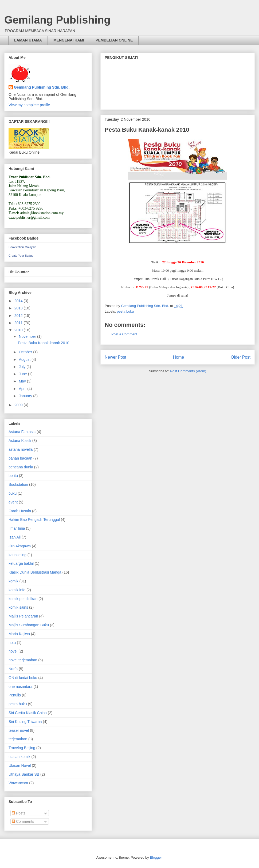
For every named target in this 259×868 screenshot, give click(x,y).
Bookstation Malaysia (22, 247)
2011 (19, 323)
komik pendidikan (23, 599)
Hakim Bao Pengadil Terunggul (34, 520)
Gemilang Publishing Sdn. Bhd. (42, 87)
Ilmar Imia (17, 528)
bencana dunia (21, 467)
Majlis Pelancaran (23, 616)
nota (12, 643)
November (28, 336)
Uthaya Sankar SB (24, 774)
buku (13, 493)
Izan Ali (15, 537)
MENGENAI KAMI (69, 40)
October (26, 352)
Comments (23, 821)
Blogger (156, 857)
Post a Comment (124, 334)
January (26, 396)
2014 (19, 301)
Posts (19, 813)
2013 (19, 308)
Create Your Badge (21, 256)
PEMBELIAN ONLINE (114, 40)
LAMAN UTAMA (28, 40)
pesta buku (125, 311)
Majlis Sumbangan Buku (29, 625)
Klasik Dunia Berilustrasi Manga (35, 572)
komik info (17, 590)
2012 (19, 316)
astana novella (21, 449)
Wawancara (18, 783)
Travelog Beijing (22, 748)
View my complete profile (29, 105)
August (25, 359)
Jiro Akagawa (20, 546)
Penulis (15, 695)
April (23, 389)
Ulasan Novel (20, 765)
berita (13, 476)
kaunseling (17, 555)
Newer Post (115, 357)
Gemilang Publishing (57, 20)
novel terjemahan (23, 660)
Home (179, 357)
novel (13, 651)
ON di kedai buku (23, 678)
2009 (19, 405)
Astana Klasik (20, 441)
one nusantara (21, 687)
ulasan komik (19, 757)
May (23, 381)
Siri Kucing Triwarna (25, 722)
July (23, 367)
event (13, 502)
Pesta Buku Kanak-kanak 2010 (44, 343)
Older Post (241, 357)
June (23, 374)
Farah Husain (20, 511)
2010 (19, 330)
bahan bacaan (20, 458)
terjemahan (18, 739)
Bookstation (18, 484)
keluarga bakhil (21, 563)
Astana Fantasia (22, 432)
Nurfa (13, 669)
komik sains (18, 607)
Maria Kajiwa (19, 634)
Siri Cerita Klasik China (28, 713)
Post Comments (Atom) (188, 371)
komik (13, 581)
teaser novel (19, 730)
